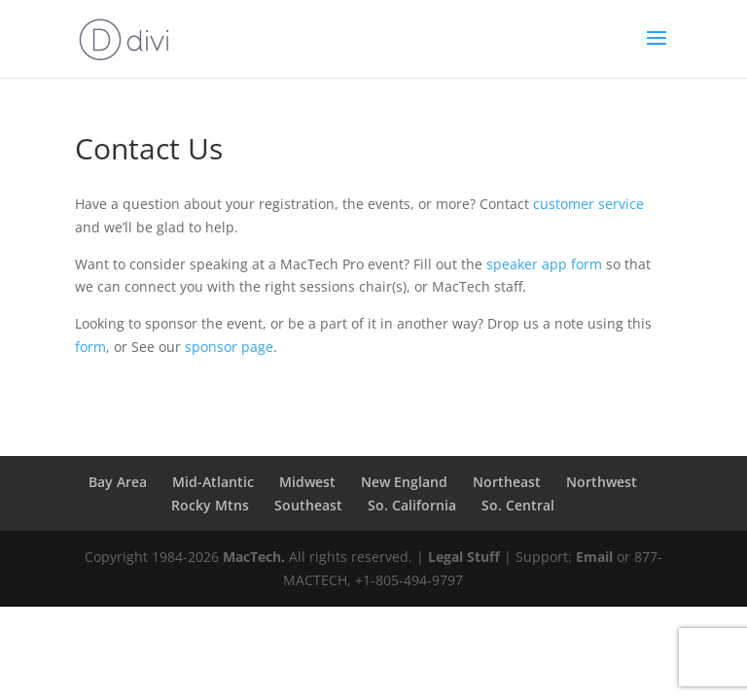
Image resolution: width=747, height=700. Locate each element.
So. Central (518, 505)
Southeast (308, 505)
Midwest (307, 482)
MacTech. (254, 557)
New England (404, 482)
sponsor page (229, 347)
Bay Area (118, 482)
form (90, 347)
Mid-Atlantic (213, 482)
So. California (412, 505)
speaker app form (544, 264)
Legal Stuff (464, 557)
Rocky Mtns (210, 505)
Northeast (507, 482)
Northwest (602, 482)
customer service (588, 204)
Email (594, 557)
